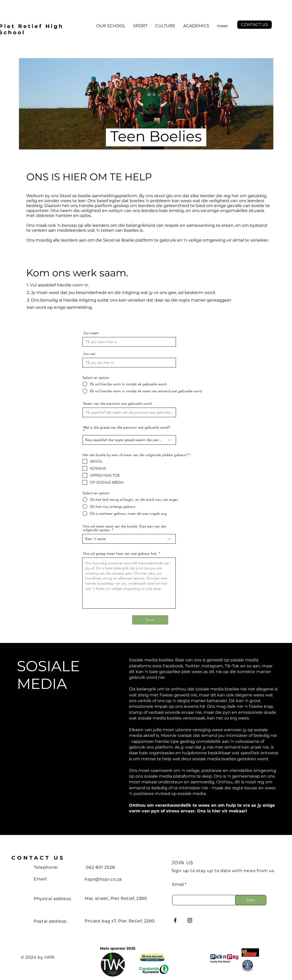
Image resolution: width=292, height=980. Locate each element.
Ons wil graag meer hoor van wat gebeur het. (120, 553)
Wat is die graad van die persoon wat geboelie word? (127, 428)
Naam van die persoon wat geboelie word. (118, 403)
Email (178, 885)
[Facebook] (175, 920)
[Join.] (251, 900)
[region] (146, 310)
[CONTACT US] (254, 25)
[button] (111, 26)
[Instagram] (190, 920)
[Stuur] (150, 620)
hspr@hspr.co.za (103, 879)
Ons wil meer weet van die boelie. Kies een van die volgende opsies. (124, 528)
